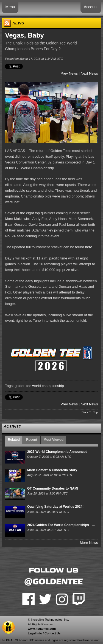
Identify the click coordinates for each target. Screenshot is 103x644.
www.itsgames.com (42, 629)
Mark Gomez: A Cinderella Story (52, 470)
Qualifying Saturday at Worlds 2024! (55, 507)
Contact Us (52, 633)
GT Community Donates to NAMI (53, 488)
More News (89, 543)
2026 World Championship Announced (57, 452)
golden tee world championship (39, 386)
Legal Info (35, 633)
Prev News (69, 73)
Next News (89, 73)
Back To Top (90, 412)
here (89, 247)
